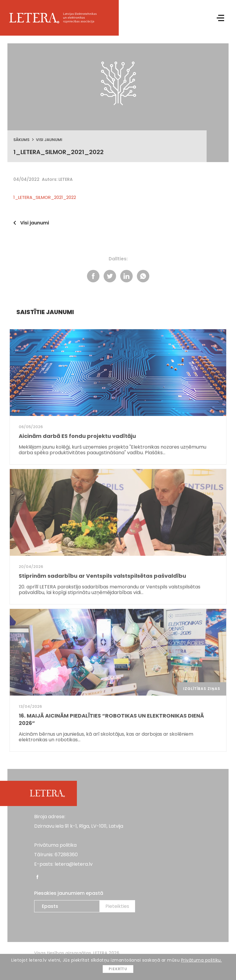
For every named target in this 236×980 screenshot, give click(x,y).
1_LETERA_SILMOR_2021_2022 (45, 197)
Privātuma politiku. (202, 960)
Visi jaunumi (49, 140)
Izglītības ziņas (202, 689)
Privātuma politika (55, 845)
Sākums (21, 140)
